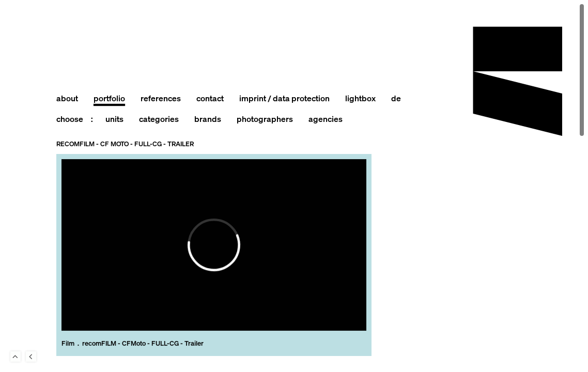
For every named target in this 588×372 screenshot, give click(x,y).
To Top (16, 357)
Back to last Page (31, 357)
